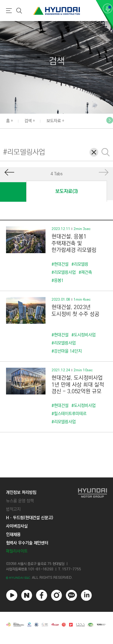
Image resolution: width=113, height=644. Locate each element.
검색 (28, 121)
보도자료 (54, 121)
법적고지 (13, 509)
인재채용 (13, 535)
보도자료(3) (67, 191)
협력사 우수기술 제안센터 (27, 543)
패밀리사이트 (17, 551)
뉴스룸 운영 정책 (20, 501)
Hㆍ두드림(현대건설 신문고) (30, 518)
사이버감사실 (17, 526)
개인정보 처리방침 (21, 492)
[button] (110, 120)
